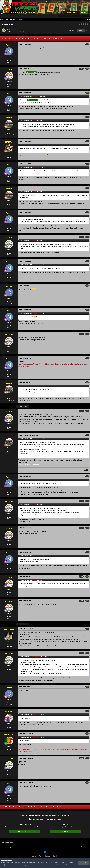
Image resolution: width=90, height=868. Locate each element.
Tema (41, 856)
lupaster (9, 118)
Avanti (45, 38)
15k (9, 157)
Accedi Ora (65, 831)
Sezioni (5, 17)
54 (16, 38)
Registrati (84, 12)
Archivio (30, 16)
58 (29, 38)
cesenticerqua (9, 629)
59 (32, 38)
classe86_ (9, 286)
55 (19, 38)
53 (13, 38)
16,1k (9, 133)
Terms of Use (25, 862)
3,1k (9, 750)
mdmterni (9, 712)
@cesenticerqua (31, 72)
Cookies (56, 856)
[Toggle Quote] (20, 96)
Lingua (35, 856)
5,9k (9, 727)
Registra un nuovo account (25, 831)
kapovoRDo (9, 734)
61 (38, 38)
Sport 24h (22, 32)
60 (35, 38)
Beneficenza (22, 16)
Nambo (9, 45)
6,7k (9, 60)
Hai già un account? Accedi (70, 12)
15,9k (9, 302)
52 (10, 38)
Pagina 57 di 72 (58, 38)
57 (26, 38)
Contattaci (39, 16)
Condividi (72, 30)
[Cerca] (67, 16)
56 (22, 38)
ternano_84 (13, 29)
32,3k (9, 85)
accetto (83, 863)
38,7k (9, 645)
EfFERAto (9, 142)
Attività (13, 16)
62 (41, 38)
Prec (6, 38)
